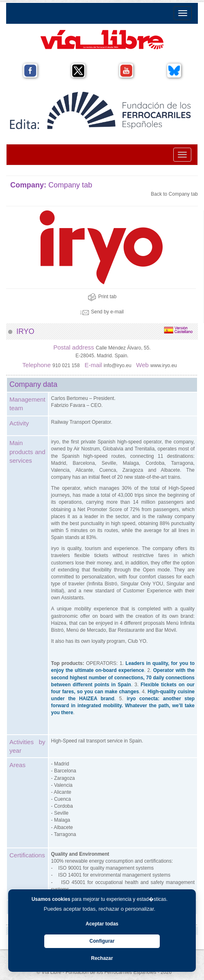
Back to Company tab (174, 194)
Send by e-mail (102, 312)
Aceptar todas (102, 924)
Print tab (102, 297)
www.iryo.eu (164, 366)
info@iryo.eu (118, 366)
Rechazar (102, 958)
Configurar (102, 941)
